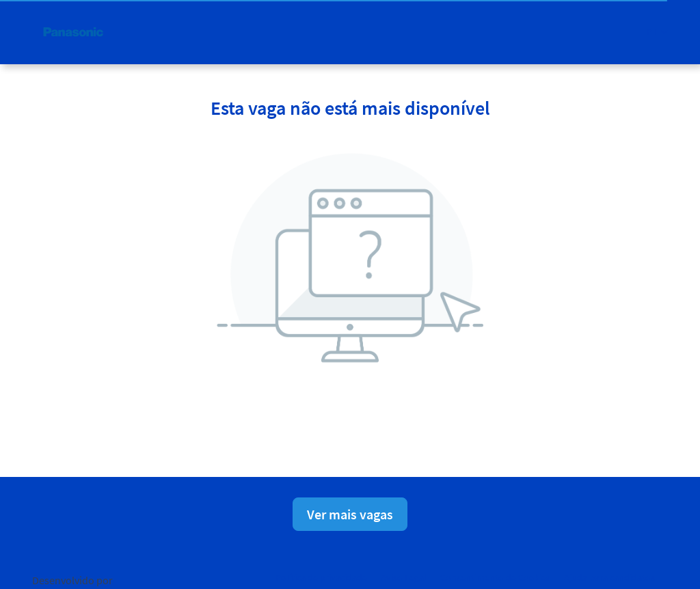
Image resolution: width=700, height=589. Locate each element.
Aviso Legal (404, 577)
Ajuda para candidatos (609, 577)
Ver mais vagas (350, 514)
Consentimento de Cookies (495, 577)
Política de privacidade (321, 577)
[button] (657, 32)
